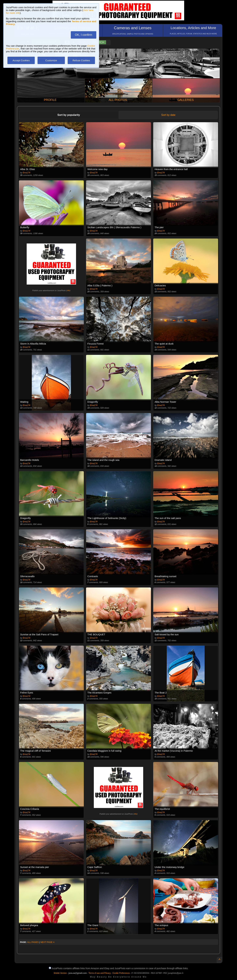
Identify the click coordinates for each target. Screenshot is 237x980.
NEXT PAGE (47, 942)
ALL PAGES (33, 942)
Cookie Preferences (121, 973)
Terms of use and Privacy (100, 973)
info (68, 290)
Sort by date (168, 115)
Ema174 (27, 173)
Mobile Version (60, 973)
